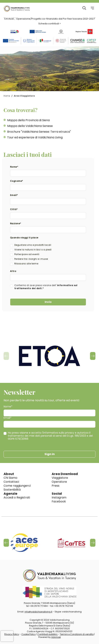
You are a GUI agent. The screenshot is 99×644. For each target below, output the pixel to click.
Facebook (59, 501)
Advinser (56, 637)
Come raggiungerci (17, 486)
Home (7, 96)
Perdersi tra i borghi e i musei (31, 259)
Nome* (14, 167)
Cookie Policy (29, 634)
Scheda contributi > (50, 24)
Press (56, 486)
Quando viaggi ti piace (24, 238)
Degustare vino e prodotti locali (33, 245)
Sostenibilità (12, 490)
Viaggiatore (60, 478)
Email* (14, 195)
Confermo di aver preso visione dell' (46, 287)
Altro (13, 271)
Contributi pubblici (48, 634)
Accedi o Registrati (17, 497)
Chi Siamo (10, 478)
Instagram (59, 497)
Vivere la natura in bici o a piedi (33, 250)
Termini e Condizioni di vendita (77, 634)
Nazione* (16, 223)
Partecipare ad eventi (27, 254)
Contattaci (11, 482)
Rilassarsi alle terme (26, 264)
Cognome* (17, 181)
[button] (93, 356)
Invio (48, 302)
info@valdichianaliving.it (38, 612)
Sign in (50, 454)
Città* (14, 209)
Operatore (59, 482)
